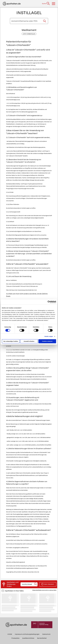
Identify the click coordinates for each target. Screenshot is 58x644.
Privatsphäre (15, 638)
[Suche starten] (45, 21)
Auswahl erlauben (29, 341)
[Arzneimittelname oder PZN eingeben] (29, 21)
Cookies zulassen (47, 341)
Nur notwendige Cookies (11, 341)
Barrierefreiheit (42, 638)
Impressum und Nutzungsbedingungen (27, 634)
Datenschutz (46, 634)
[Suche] (46, 4)
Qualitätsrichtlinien (28, 638)
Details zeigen (49, 336)
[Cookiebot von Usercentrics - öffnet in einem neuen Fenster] (49, 302)
